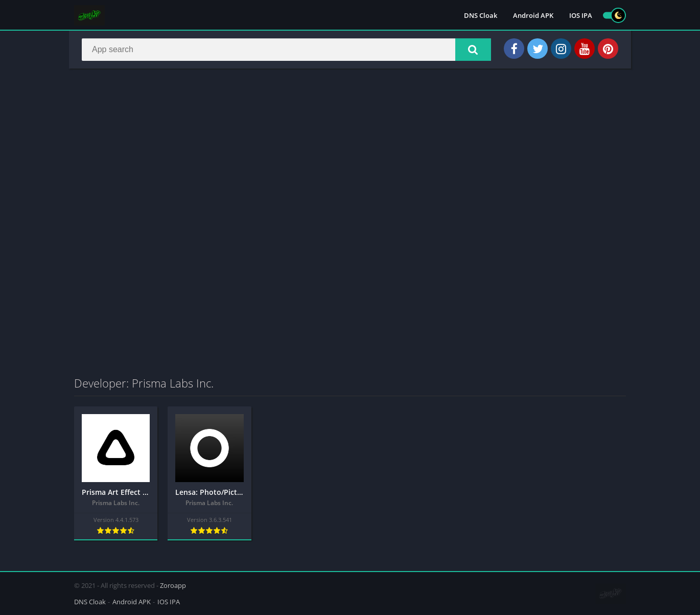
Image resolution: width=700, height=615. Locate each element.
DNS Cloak (481, 15)
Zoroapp (173, 585)
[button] (473, 50)
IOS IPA (581, 15)
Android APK (533, 15)
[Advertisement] (350, 150)
